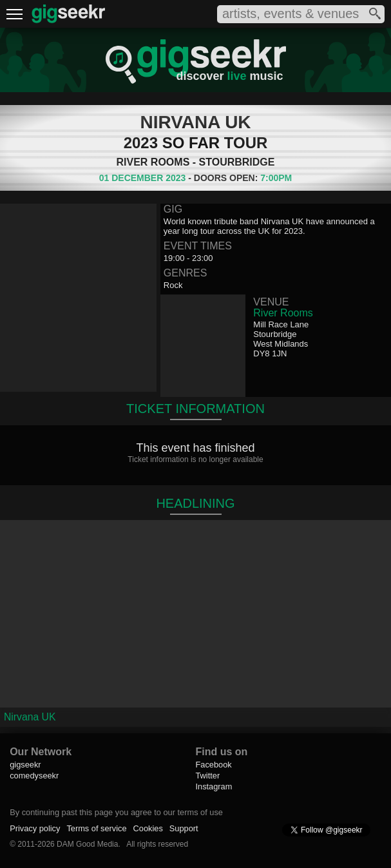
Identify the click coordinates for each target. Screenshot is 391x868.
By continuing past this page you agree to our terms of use (116, 812)
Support (184, 828)
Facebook (213, 765)
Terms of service (96, 828)
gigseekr (25, 765)
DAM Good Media (87, 844)
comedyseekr (34, 776)
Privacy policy (35, 828)
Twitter (207, 776)
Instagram (214, 786)
